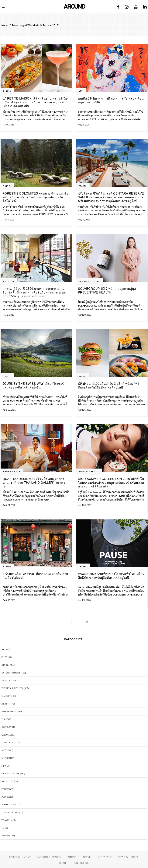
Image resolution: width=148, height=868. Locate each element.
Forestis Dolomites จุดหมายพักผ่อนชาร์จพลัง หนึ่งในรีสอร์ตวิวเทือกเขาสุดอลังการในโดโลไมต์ (35, 197)
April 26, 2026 (85, 410)
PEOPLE (6, 789)
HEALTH (83, 281)
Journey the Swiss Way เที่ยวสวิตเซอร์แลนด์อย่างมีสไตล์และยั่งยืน (33, 386)
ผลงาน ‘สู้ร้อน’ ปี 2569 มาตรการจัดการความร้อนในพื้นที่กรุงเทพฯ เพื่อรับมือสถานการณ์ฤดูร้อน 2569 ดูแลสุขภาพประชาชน (34, 292)
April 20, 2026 (85, 505)
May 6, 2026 (8, 125)
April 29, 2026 (85, 315)
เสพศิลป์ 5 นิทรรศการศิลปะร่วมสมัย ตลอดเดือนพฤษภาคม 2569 (111, 100)
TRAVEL (7, 186)
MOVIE (5, 750)
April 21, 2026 (9, 505)
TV (3, 828)
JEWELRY (7, 727)
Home (5, 25)
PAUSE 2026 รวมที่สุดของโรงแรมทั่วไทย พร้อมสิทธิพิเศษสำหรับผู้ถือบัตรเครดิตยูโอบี (111, 576)
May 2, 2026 (8, 315)
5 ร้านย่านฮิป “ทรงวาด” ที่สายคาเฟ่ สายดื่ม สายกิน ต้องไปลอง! (35, 576)
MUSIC (5, 758)
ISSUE (5, 719)
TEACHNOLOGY (10, 812)
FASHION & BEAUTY (89, 471)
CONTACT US (81, 863)
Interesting (9, 712)
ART (81, 91)
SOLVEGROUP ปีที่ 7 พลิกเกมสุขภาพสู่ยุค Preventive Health (107, 291)
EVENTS (6, 680)
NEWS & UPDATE (12, 471)
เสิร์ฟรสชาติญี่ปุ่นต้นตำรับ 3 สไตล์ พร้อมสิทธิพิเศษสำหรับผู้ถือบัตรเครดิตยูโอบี (109, 386)
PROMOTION (8, 805)
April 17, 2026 (9, 600)
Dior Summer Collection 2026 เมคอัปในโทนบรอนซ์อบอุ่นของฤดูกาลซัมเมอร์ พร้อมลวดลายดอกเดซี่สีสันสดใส (111, 483)
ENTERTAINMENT (11, 673)
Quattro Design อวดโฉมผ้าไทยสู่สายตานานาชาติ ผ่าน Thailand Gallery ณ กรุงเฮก (34, 483)
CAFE (4, 657)
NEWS (5, 766)
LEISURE (6, 735)
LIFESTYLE (9, 281)
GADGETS (7, 696)
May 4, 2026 (9, 220)
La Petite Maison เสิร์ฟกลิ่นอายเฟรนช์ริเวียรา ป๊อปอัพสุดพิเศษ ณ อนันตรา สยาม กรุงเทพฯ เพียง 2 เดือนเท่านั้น (36, 102)
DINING (7, 91)
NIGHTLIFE (7, 781)
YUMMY (6, 836)
